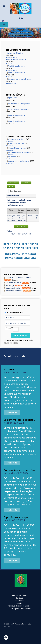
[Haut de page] (6, 639)
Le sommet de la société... (19, 420)
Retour (10, 231)
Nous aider (19, 601)
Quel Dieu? (13, 98)
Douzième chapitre (17, 73)
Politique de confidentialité (19, 606)
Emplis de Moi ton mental (19, 152)
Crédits (19, 603)
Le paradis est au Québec (19, 104)
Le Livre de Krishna (12, 57)
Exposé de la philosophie (19, 161)
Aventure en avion (16, 139)
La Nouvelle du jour (12, 83)
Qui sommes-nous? (19, 595)
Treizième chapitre (16, 66)
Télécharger (21, 227)
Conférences (10, 141)
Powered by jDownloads (21, 234)
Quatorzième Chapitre (16, 59)
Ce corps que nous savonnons (19, 278)
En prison (12, 157)
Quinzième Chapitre (15, 53)
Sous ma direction (13, 288)
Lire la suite (12, 413)
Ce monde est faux (16, 144)
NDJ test (9, 369)
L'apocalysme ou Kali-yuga (20, 79)
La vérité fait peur (13, 283)
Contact (19, 598)
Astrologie (10, 285)
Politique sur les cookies (21, 609)
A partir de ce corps (16, 517)
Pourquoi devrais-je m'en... (20, 470)
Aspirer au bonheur (14, 291)
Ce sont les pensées (17, 148)
